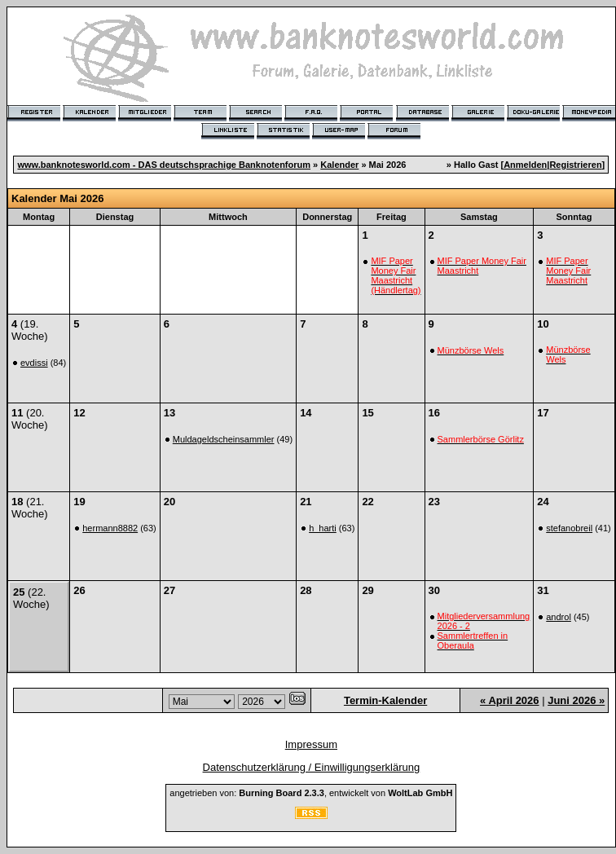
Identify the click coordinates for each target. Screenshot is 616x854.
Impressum (311, 744)
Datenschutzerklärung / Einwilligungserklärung (312, 767)
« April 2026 (510, 700)
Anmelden (525, 165)
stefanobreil (569, 528)
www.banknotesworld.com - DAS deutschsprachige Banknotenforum (164, 165)
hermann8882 (110, 528)
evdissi (34, 363)
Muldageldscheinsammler (224, 439)
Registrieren (575, 165)
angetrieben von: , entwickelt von (311, 793)
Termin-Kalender (385, 700)
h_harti (323, 528)
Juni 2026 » (576, 700)
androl (559, 617)
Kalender (339, 165)
